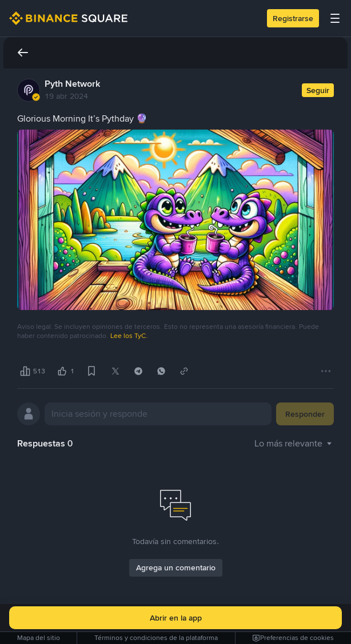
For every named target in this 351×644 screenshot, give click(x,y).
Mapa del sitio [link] (39, 638)
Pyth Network (72, 84)
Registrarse (293, 18)
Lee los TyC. (129, 336)
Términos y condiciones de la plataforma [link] (156, 638)
